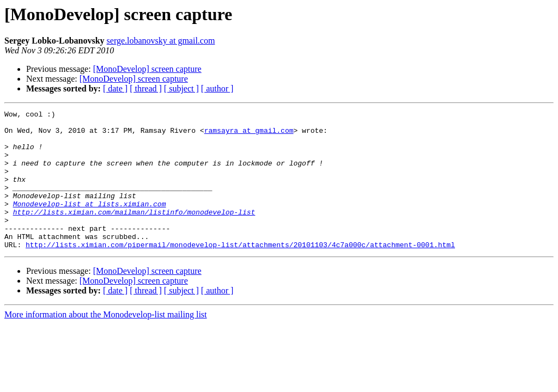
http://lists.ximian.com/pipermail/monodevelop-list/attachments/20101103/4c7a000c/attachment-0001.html (240, 272)
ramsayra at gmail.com (249, 135)
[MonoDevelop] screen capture (147, 69)
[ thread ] (146, 88)
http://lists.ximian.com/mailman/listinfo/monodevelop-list (134, 233)
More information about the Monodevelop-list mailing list (106, 342)
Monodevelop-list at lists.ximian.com (90, 223)
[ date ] (115, 88)
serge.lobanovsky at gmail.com (161, 41)
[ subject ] (181, 88)
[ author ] (217, 88)
